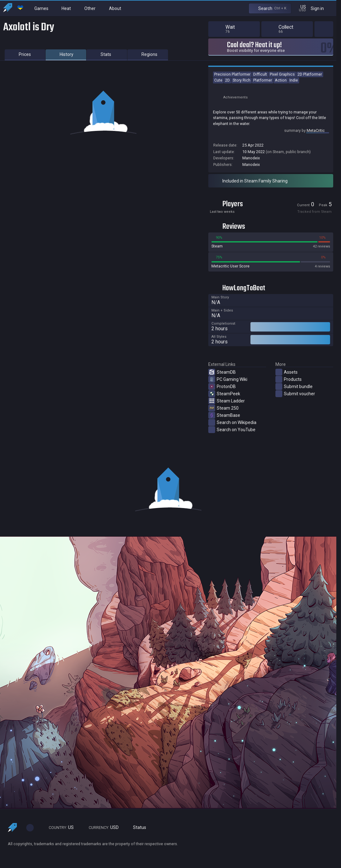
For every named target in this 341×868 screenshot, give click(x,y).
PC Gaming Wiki (228, 379)
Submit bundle (294, 387)
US (58, 828)
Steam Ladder (227, 401)
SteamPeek (224, 394)
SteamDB (222, 372)
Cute (218, 80)
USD (101, 828)
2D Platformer (310, 74)
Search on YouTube (232, 430)
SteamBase (224, 415)
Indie (294, 80)
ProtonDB (222, 387)
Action (281, 80)
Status (137, 828)
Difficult (260, 74)
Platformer (263, 80)
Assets (287, 372)
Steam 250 (223, 408)
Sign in (321, 8)
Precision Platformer (232, 74)
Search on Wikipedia (232, 422)
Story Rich (242, 80)
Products (289, 379)
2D (227, 80)
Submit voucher (295, 394)
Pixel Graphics (282, 74)
